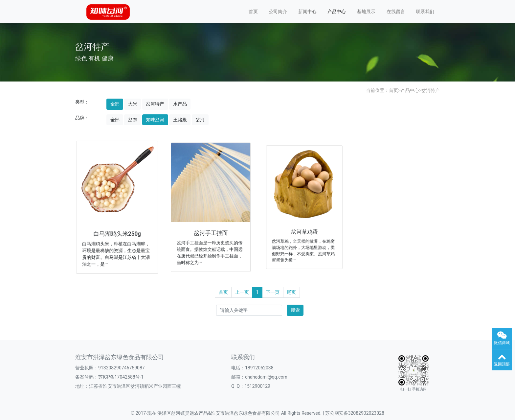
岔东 (133, 120)
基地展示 (366, 12)
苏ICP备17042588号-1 (121, 377)
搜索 (295, 310)
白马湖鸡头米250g (117, 232)
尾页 (291, 292)
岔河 (200, 120)
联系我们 (425, 12)
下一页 (273, 292)
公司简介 (278, 12)
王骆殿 (180, 120)
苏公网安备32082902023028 (355, 413)
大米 (133, 104)
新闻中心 (307, 12)
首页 (253, 12)
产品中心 (337, 12)
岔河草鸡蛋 (304, 229)
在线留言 (396, 12)
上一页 (242, 292)
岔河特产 (431, 90)
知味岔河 (155, 120)
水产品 (180, 104)
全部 (115, 104)
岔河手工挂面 (211, 231)
